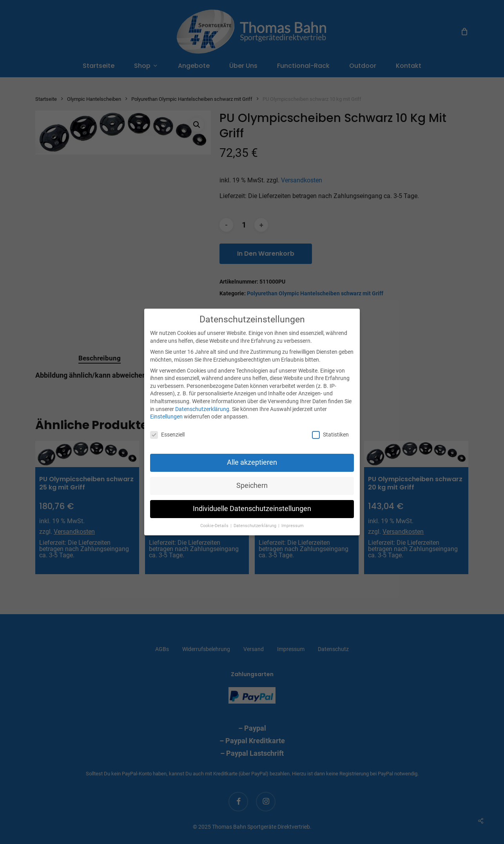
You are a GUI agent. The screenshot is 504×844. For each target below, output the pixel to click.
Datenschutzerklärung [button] (256, 526)
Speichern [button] (252, 486)
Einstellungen (166, 417)
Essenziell (167, 435)
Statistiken (330, 435)
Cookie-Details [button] (215, 526)
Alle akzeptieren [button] (252, 462)
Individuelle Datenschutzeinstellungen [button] (252, 509)
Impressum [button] (293, 526)
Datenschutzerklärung (202, 409)
